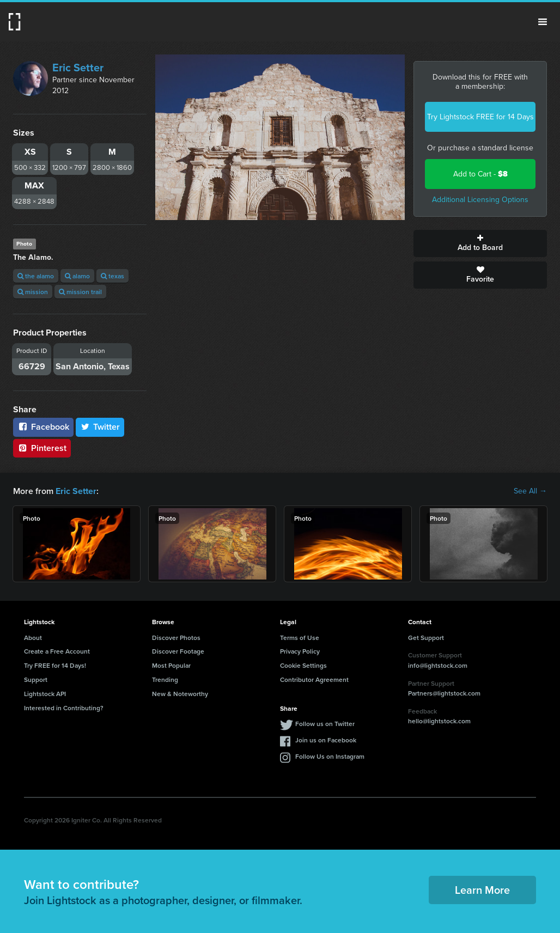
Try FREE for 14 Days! (55, 665)
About (33, 637)
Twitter (100, 427)
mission (33, 292)
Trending (165, 679)
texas (112, 276)
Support (36, 679)
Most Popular (171, 665)
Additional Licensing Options (480, 200)
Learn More (482, 890)
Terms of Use (300, 637)
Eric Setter (78, 68)
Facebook (43, 427)
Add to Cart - (480, 174)
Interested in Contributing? (64, 707)
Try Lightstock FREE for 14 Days (480, 117)
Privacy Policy (300, 651)
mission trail (80, 292)
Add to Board (480, 243)
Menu (543, 22)
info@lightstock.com (438, 665)
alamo (77, 276)
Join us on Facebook (326, 740)
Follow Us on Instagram (330, 756)
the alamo (36, 276)
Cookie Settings (303, 665)
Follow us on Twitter (325, 724)
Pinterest (42, 448)
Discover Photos (176, 637)
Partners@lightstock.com (444, 693)
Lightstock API (45, 694)
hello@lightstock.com (439, 721)
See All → (530, 491)
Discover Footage (178, 651)
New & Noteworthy (180, 694)
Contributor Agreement (314, 679)
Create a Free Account (57, 651)
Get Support (426, 637)
